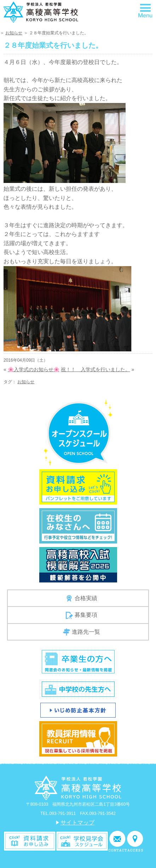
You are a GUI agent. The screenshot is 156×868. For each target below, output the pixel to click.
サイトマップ (77, 823)
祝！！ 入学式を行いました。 (96, 369)
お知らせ (14, 33)
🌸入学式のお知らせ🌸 (34, 369)
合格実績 (82, 598)
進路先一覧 (82, 632)
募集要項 (82, 615)
